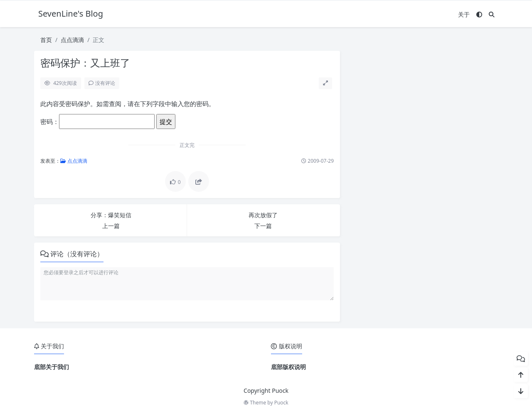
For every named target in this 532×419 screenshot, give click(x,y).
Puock (281, 403)
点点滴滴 (72, 40)
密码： (97, 121)
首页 (46, 40)
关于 (464, 14)
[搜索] (492, 14)
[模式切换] (479, 14)
